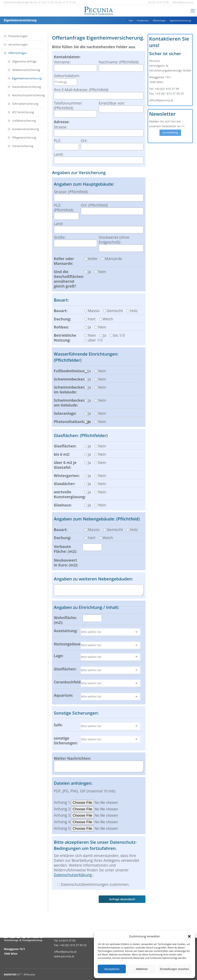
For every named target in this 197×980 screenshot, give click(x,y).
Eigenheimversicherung (27, 78)
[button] (189, 936)
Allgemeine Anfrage (24, 61)
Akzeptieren (112, 969)
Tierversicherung (23, 146)
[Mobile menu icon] (193, 11)
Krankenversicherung (25, 129)
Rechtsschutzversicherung (28, 95)
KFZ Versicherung (23, 112)
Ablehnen (142, 969)
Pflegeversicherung (24, 138)
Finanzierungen (18, 36)
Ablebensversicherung (26, 70)
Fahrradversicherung (25, 104)
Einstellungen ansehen (174, 969)
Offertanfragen (16, 53)
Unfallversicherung (24, 121)
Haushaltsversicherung (26, 87)
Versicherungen (18, 44)
